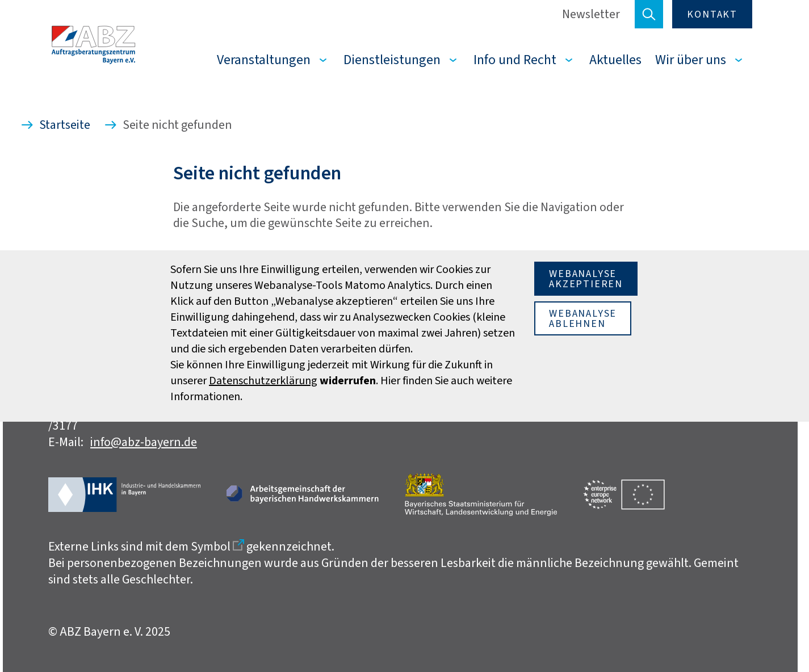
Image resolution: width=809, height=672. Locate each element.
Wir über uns (691, 60)
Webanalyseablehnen (583, 318)
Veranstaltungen (264, 60)
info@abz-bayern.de (144, 442)
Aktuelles (615, 60)
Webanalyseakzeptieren (586, 279)
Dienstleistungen (392, 60)
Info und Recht (515, 60)
